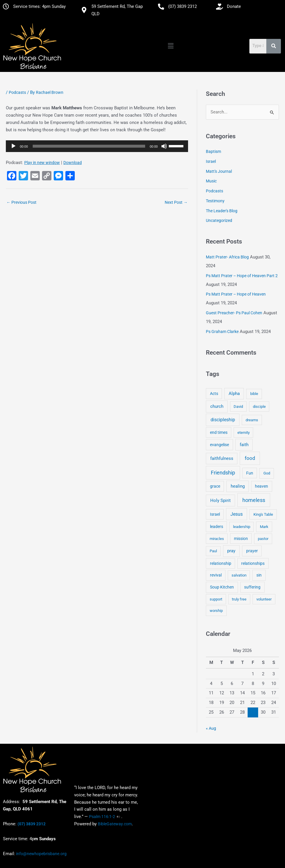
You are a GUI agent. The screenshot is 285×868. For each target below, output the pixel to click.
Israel (211, 161)
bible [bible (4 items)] (254, 394)
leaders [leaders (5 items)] (217, 527)
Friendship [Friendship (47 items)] (223, 473)
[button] (171, 46)
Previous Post (21, 202)
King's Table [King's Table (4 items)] (263, 514)
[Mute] (164, 146)
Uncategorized (219, 221)
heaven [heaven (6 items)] (261, 486)
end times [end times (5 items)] (219, 432)
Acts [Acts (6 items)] (214, 394)
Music (211, 181)
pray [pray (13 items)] (231, 551)
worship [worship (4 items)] (216, 611)
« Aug (211, 729)
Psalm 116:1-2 (102, 817)
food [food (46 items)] (250, 458)
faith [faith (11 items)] (244, 445)
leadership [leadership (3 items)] (242, 527)
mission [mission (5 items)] (241, 539)
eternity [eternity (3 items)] (244, 433)
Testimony (215, 201)
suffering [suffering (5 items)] (252, 587)
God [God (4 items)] (267, 473)
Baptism (213, 151)
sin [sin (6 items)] (259, 575)
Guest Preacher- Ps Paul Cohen (234, 313)
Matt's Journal (219, 171)
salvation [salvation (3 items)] (239, 575)
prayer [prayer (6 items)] (252, 551)
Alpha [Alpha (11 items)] (234, 394)
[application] (97, 146)
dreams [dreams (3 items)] (252, 420)
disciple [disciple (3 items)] (259, 407)
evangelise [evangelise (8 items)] (219, 445)
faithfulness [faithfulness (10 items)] (222, 458)
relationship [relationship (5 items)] (221, 563)
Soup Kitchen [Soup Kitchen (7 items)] (222, 587)
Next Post (176, 202)
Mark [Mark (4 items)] (264, 527)
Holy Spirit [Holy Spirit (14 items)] (220, 501)
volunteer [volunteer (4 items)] (264, 599)
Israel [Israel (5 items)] (215, 514)
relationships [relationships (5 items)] (253, 563)
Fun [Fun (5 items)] (250, 473)
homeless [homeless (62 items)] (254, 500)
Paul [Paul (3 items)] (213, 551)
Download (73, 163)
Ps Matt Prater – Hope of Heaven (236, 294)
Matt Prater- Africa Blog (227, 257)
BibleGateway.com (115, 824)
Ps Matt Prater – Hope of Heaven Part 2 (242, 276)
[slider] (89, 146)
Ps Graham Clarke (222, 332)
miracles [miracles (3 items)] (217, 539)
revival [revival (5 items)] (216, 575)
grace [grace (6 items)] (215, 486)
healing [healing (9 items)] (238, 486)
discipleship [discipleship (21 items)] (223, 420)
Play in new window (42, 163)
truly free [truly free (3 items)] (239, 599)
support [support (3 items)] (216, 599)
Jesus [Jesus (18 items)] (237, 514)
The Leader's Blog (222, 211)
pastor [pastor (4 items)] (263, 539)
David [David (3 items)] (238, 407)
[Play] (13, 146)
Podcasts (17, 92)
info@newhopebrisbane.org (41, 854)
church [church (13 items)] (217, 406)
